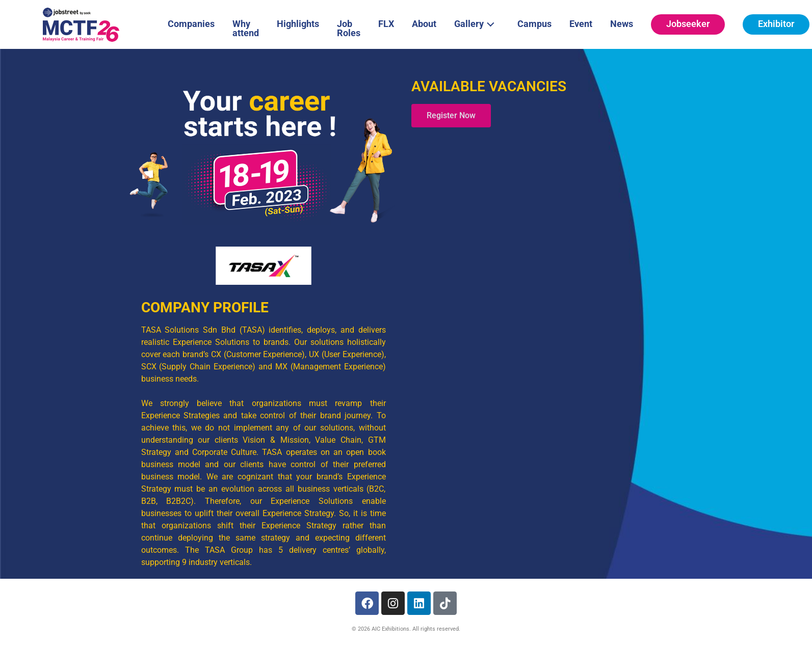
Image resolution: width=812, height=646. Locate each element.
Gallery (477, 23)
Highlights (298, 24)
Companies (191, 24)
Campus (534, 24)
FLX (386, 24)
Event (581, 24)
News (622, 24)
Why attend (246, 28)
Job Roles (349, 28)
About (424, 24)
